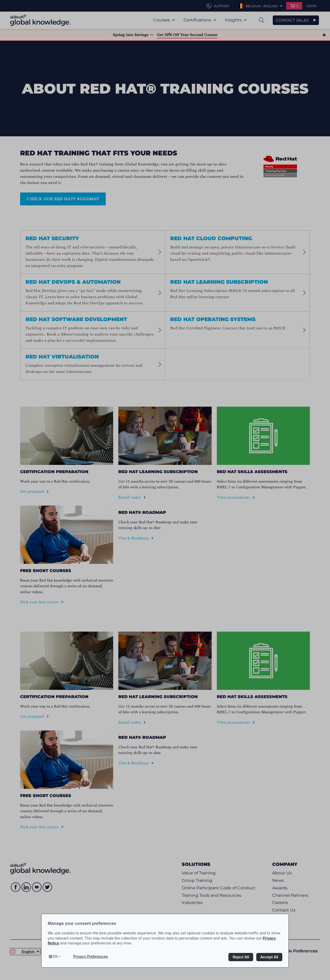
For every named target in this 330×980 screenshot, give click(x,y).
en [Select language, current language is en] (55, 956)
